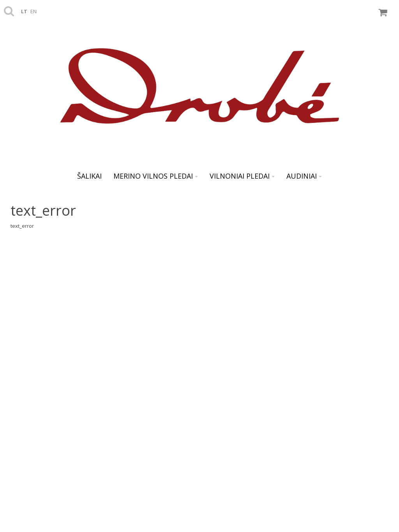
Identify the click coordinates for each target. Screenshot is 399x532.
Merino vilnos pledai (156, 176)
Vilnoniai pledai (242, 176)
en (34, 11)
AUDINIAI (304, 176)
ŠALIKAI (89, 176)
